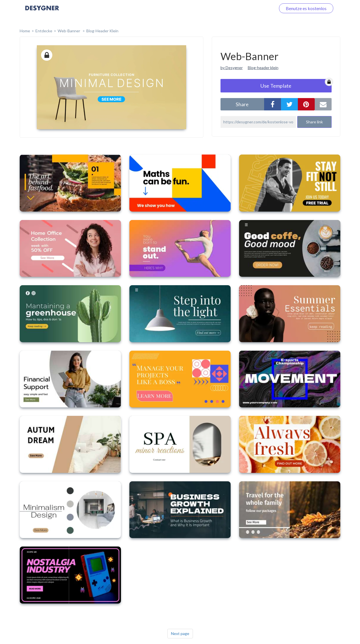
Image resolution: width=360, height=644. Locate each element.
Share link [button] (314, 122)
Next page (180, 633)
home (25, 31)
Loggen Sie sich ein (251, 8)
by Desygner (232, 68)
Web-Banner (69, 31)
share (242, 104)
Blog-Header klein (102, 31)
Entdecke (44, 31)
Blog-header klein (263, 68)
